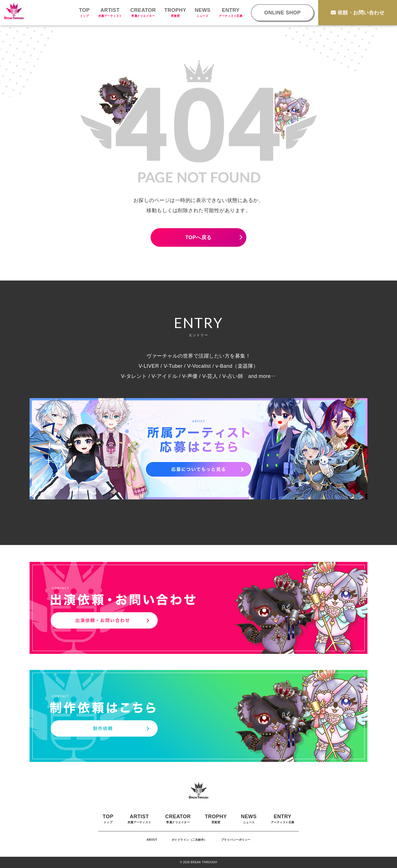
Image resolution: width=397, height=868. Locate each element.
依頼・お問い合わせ (358, 13)
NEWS (202, 12)
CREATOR (143, 12)
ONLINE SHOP (282, 13)
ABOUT (152, 840)
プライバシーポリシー (236, 840)
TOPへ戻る (198, 237)
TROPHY (175, 12)
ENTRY (231, 12)
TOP (84, 12)
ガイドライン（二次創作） (189, 840)
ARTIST (110, 12)
